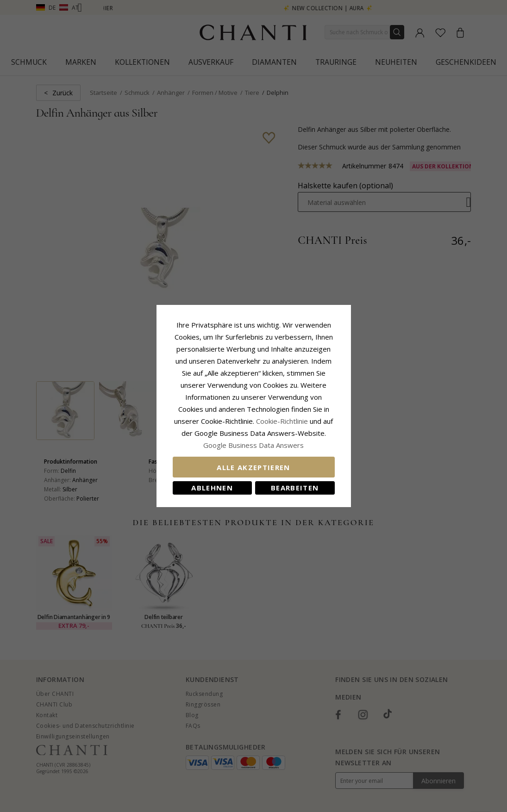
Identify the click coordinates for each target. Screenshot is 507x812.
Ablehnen (212, 488)
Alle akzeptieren (253, 467)
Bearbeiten (295, 488)
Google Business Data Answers (253, 445)
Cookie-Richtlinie (282, 421)
